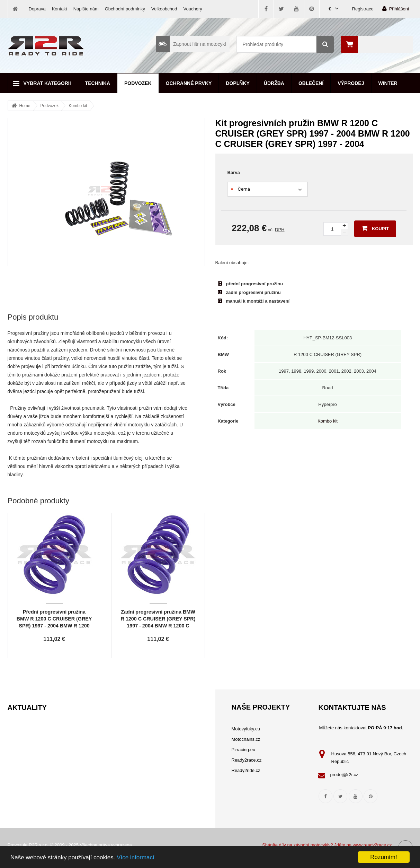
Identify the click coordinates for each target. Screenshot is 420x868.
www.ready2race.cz (372, 845)
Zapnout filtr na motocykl (191, 44)
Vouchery (193, 9)
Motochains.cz (246, 739)
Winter (388, 83)
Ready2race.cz (247, 760)
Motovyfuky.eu (246, 729)
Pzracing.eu (244, 750)
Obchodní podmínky (125, 9)
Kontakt (60, 9)
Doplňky (238, 83)
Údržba (274, 83)
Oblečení (311, 83)
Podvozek (138, 83)
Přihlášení (396, 8)
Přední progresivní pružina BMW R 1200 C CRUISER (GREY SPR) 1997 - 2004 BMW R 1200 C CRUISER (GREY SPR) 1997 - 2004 (54, 626)
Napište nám (86, 9)
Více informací (136, 857)
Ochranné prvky (189, 83)
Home (25, 106)
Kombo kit (78, 106)
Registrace (363, 9)
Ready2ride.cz (246, 770)
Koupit (375, 228)
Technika (98, 83)
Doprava (37, 9)
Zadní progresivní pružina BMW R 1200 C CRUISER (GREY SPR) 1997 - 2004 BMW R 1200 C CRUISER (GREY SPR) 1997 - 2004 (158, 626)
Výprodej (351, 83)
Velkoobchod (164, 9)
